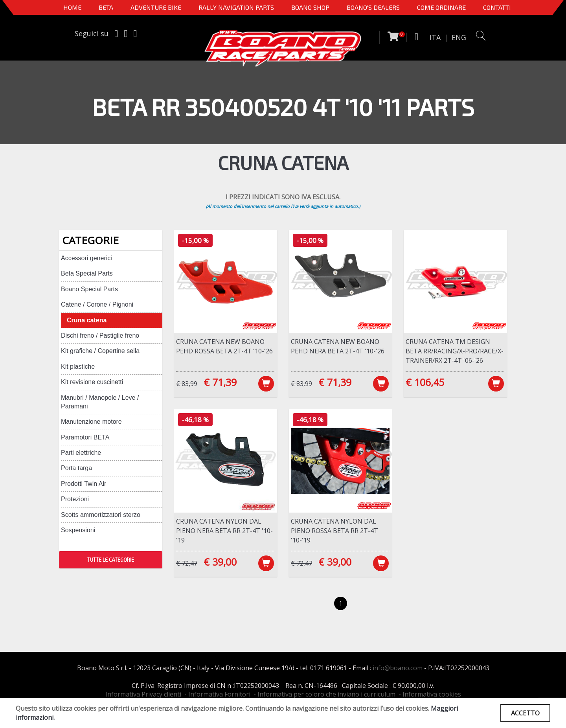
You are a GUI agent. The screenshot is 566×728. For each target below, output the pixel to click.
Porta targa (76, 468)
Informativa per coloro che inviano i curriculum (326, 694)
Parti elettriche (81, 453)
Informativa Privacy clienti (143, 694)
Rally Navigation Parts (236, 7)
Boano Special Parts (89, 289)
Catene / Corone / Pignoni (97, 304)
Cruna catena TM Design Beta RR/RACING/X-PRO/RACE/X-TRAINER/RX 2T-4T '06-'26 (455, 351)
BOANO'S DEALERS (373, 7)
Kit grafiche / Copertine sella (100, 351)
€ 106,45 (425, 382)
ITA (435, 37)
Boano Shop (310, 7)
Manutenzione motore (91, 422)
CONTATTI (497, 7)
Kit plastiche (78, 367)
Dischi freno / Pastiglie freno (100, 336)
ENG (459, 37)
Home (72, 7)
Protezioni (75, 499)
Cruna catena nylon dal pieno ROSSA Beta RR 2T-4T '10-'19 (334, 531)
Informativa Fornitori (219, 694)
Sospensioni (78, 530)
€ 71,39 (220, 382)
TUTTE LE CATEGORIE (111, 560)
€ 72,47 (187, 563)
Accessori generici (86, 258)
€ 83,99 (187, 384)
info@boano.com (398, 668)
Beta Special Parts (87, 273)
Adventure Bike (156, 7)
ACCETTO (525, 713)
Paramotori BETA (85, 437)
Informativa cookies (432, 694)
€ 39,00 (220, 562)
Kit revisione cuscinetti (92, 382)
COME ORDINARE (441, 7)
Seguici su (92, 33)
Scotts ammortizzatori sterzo (101, 515)
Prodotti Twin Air (84, 484)
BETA (106, 7)
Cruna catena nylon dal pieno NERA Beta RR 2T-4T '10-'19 (224, 531)
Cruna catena (87, 320)
